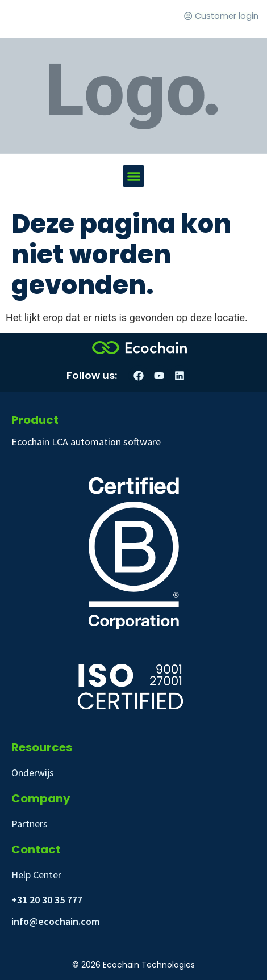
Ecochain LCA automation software (86, 442)
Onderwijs (33, 773)
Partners (30, 824)
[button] (133, 176)
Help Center (36, 875)
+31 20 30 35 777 (47, 900)
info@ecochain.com (55, 921)
